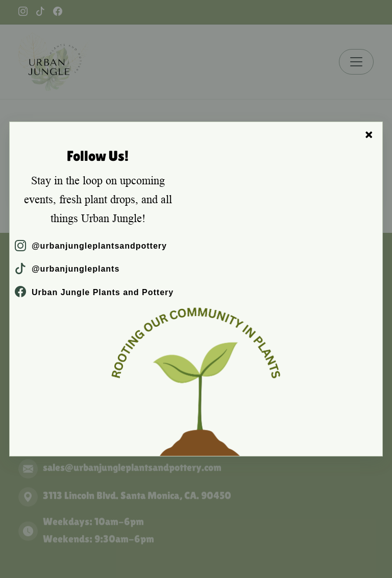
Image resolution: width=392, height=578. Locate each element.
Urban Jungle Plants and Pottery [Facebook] (94, 292)
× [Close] (369, 135)
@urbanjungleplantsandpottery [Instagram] (91, 246)
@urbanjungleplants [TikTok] (67, 269)
